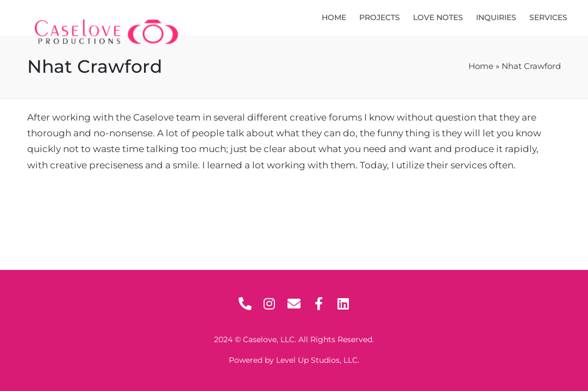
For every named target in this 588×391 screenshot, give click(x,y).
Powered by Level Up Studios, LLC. (294, 360)
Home (481, 66)
